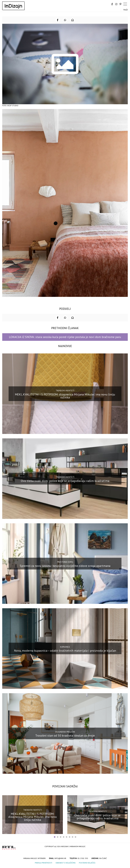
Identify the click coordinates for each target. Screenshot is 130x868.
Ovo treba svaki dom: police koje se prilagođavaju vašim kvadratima (65, 481)
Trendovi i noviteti (65, 391)
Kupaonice (65, 647)
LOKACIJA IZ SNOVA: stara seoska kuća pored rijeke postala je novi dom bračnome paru (65, 337)
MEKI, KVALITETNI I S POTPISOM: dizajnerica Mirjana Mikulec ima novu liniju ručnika (65, 396)
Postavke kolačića (87, 863)
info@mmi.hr (60, 858)
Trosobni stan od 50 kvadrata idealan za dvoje (65, 736)
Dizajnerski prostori (65, 732)
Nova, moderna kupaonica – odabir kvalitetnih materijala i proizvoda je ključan (65, 651)
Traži (125, 10)
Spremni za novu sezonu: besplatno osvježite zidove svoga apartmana (65, 566)
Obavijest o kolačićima (66, 863)
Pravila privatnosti (43, 863)
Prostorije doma (65, 562)
